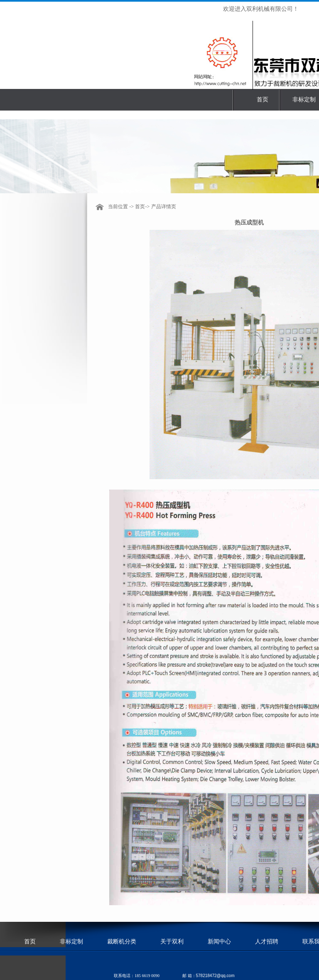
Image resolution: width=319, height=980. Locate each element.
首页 (263, 100)
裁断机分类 (122, 942)
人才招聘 (267, 942)
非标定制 (304, 100)
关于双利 (172, 942)
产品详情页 (164, 207)
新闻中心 (219, 942)
